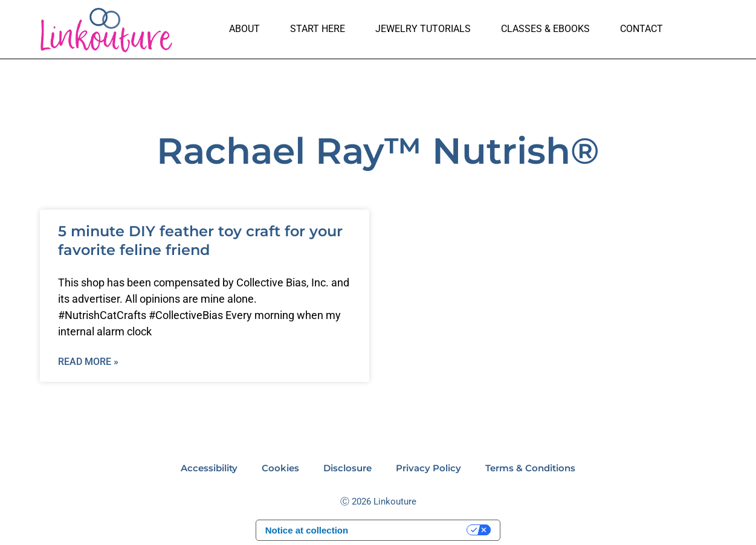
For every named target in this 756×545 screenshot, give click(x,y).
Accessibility (209, 468)
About (244, 29)
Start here (318, 29)
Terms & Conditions (530, 468)
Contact (641, 29)
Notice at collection (307, 530)
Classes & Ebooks (545, 29)
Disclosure (347, 468)
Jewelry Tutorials (423, 29)
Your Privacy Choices (413, 530)
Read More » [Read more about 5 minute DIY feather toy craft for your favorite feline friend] (88, 362)
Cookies (280, 468)
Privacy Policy (428, 468)
